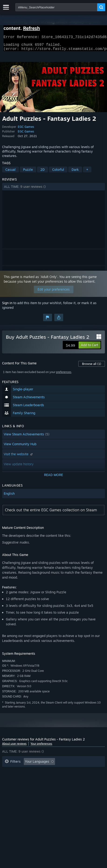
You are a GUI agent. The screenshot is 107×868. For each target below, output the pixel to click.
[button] (53, 189)
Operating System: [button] (73, 778)
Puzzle (28, 172)
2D (43, 172)
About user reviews (14, 746)
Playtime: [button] (75, 771)
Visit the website (19, 457)
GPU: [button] (25, 785)
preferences (64, 375)
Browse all (92, 366)
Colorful (58, 172)
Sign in (7, 306)
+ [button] (87, 172)
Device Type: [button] (47, 785)
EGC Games (26, 129)
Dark (75, 172)
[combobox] (56, 7)
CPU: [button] (9, 785)
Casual (10, 172)
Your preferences (41, 746)
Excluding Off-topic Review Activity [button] (32, 771)
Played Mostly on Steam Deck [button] (28, 778)
